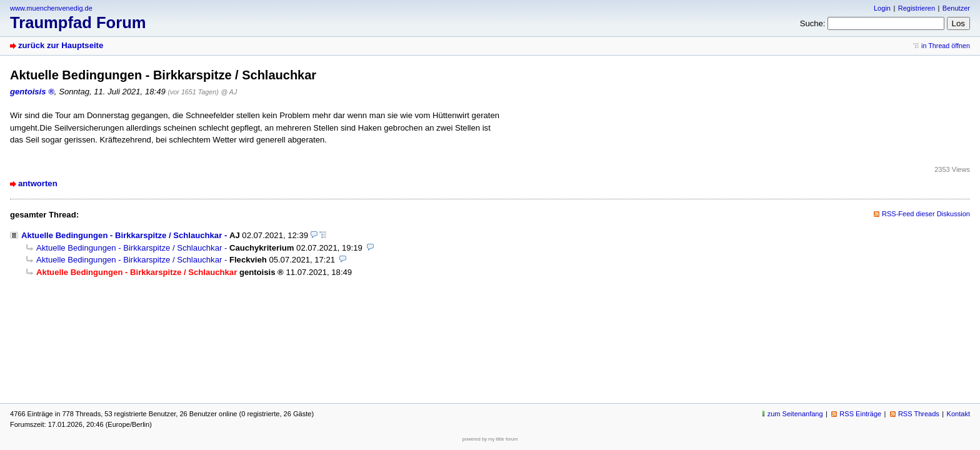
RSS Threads (919, 414)
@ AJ (229, 92)
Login (882, 8)
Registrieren (917, 8)
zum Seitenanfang (795, 414)
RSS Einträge (860, 414)
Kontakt (958, 414)
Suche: (813, 23)
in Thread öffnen (946, 46)
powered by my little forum (490, 439)
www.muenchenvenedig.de (51, 8)
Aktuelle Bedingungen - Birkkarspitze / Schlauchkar (122, 235)
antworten (38, 183)
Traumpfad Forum (78, 22)
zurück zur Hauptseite (61, 45)
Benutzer (956, 8)
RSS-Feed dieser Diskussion (926, 214)
